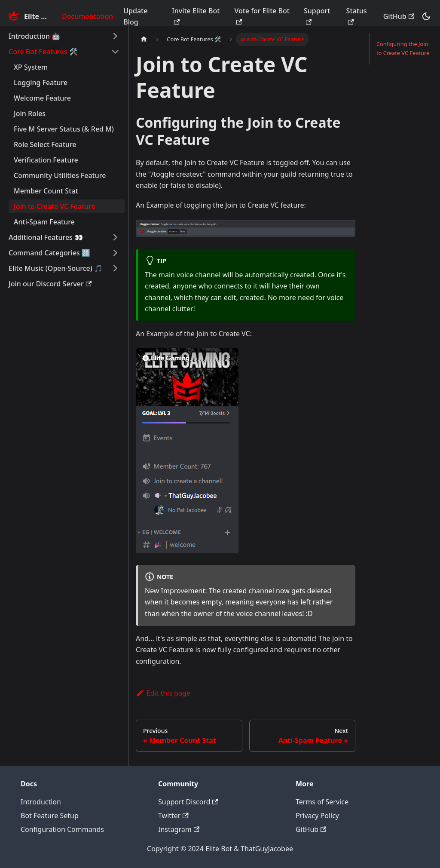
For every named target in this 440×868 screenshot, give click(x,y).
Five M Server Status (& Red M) (64, 129)
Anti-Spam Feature (44, 222)
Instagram (179, 829)
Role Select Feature (45, 144)
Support (317, 15)
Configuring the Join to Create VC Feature (403, 48)
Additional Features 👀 (46, 237)
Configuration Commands (62, 829)
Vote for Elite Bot (262, 15)
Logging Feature (41, 83)
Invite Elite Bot (196, 15)
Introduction (41, 802)
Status (357, 15)
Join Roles (30, 113)
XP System (31, 67)
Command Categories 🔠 (49, 253)
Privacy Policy (317, 816)
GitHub (399, 16)
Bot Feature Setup (50, 816)
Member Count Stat (46, 191)
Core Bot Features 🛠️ (43, 52)
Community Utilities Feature (60, 175)
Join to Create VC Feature (55, 206)
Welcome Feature (42, 98)
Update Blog (135, 16)
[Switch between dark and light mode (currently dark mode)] (426, 16)
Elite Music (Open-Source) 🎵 (56, 268)
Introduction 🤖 (34, 36)
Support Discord (188, 802)
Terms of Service (322, 802)
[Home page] (144, 39)
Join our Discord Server (50, 284)
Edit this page (163, 693)
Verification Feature (46, 160)
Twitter (173, 816)
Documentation (87, 16)
